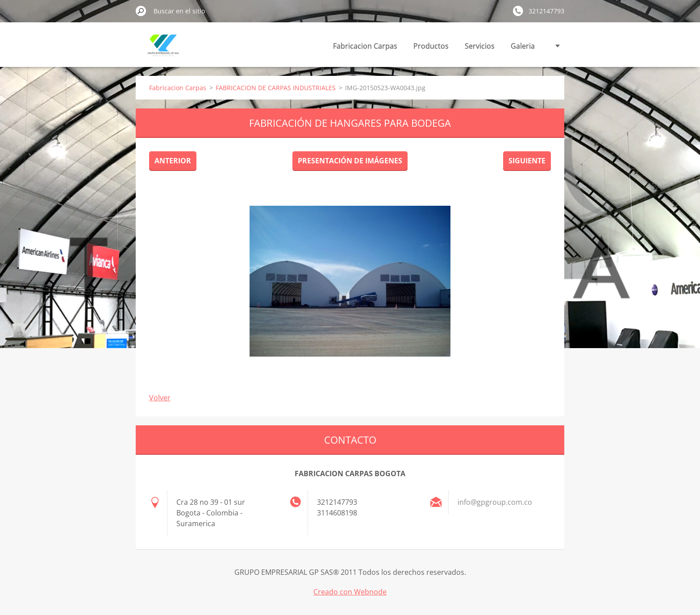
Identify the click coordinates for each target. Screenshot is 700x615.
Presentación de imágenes (350, 161)
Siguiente (527, 161)
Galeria (523, 46)
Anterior (173, 161)
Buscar (141, 11)
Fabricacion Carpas (365, 46)
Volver (160, 398)
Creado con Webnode (350, 592)
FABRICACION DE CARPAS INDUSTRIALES (276, 88)
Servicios (480, 46)
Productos (431, 46)
